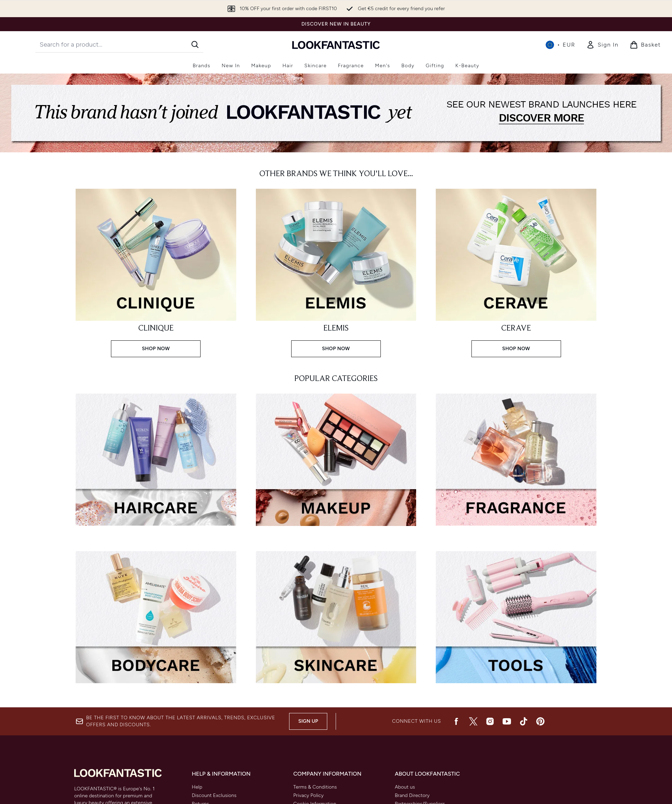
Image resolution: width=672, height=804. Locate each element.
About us (405, 787)
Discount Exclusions (214, 795)
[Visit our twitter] (473, 721)
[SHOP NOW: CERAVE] (516, 272)
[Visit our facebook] (456, 721)
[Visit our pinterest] (540, 721)
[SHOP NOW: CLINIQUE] (156, 272)
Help (197, 787)
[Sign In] (602, 45)
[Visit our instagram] (490, 721)
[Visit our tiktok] (524, 721)
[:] (156, 462)
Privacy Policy (309, 795)
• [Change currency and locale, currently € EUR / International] (560, 45)
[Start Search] (195, 44)
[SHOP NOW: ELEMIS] (336, 272)
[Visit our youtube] (507, 721)
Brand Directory (412, 795)
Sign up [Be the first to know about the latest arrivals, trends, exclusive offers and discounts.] (308, 721)
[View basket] (645, 45)
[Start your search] (119, 44)
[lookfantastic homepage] (336, 45)
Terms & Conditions (315, 787)
